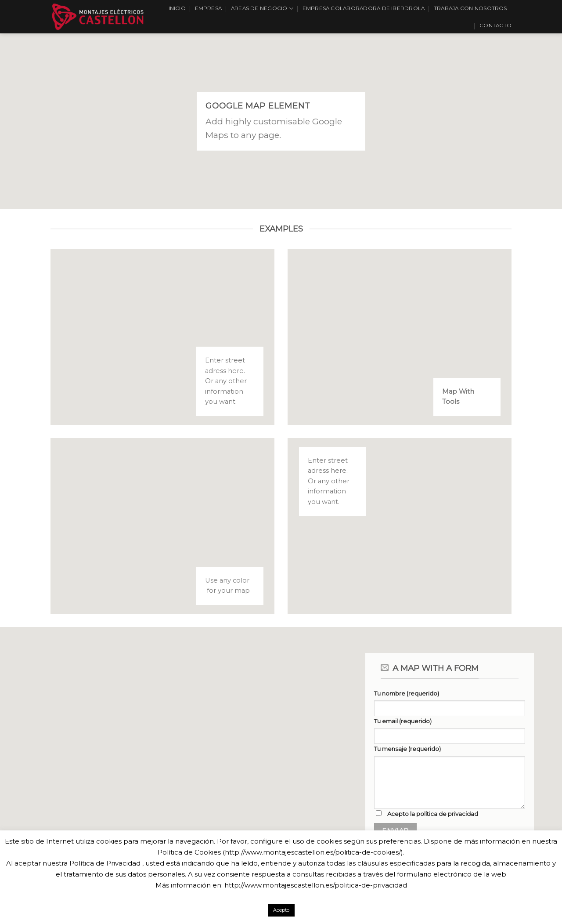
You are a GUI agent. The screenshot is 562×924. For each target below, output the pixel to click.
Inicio (177, 8)
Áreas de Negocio (262, 9)
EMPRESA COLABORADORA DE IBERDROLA (364, 8)
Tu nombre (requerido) (407, 693)
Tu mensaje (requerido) (407, 749)
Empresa (209, 8)
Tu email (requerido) (403, 721)
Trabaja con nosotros (470, 8)
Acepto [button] (281, 910)
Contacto (495, 25)
